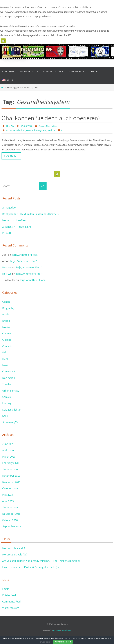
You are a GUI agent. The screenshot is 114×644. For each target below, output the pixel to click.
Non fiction (52, 126)
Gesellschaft (19, 130)
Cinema (7, 333)
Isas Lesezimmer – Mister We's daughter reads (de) (31, 567)
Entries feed (9, 595)
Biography (8, 308)
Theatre (7, 384)
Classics (7, 340)
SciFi (5, 416)
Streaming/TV (10, 422)
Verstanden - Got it (63, 642)
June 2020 (8, 444)
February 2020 (10, 463)
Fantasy (7, 403)
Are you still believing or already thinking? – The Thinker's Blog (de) (41, 561)
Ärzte (9, 130)
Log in (6, 589)
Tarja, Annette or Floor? (25, 255)
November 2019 (11, 482)
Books (42, 126)
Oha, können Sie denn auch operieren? (51, 118)
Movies (6, 327)
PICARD (7, 233)
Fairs (5, 352)
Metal (5, 359)
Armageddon (10, 207)
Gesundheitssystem (36, 130)
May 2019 (8, 495)
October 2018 (10, 520)
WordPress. (66, 630)
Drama (6, 321)
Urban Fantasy (11, 391)
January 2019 (10, 507)
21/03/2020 (27, 126)
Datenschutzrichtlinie (66, 638)
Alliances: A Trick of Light (17, 227)
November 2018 (11, 514)
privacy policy (45, 642)
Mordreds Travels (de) (15, 554)
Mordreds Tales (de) (14, 548)
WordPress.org (11, 608)
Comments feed (11, 601)
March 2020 (9, 457)
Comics (6, 397)
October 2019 (10, 488)
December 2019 (11, 476)
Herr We (10, 126)
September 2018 (12, 526)
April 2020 (8, 450)
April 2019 (8, 501)
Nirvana (56, 630)
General (7, 302)
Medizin (52, 130)
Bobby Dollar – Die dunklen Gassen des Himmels (30, 214)
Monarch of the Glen (14, 220)
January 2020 (10, 469)
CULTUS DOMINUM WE (27, 49)
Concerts (7, 346)
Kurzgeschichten (12, 410)
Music (6, 365)
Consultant (9, 371)
